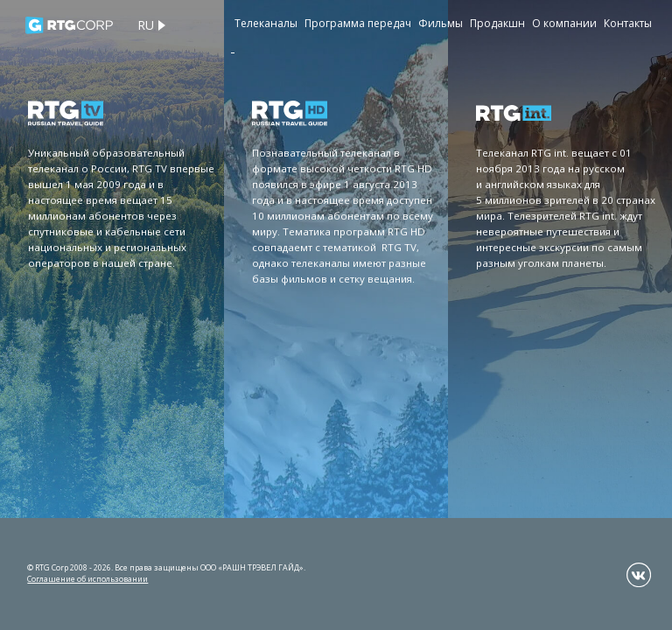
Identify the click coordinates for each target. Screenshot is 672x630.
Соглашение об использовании (87, 579)
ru (146, 25)
